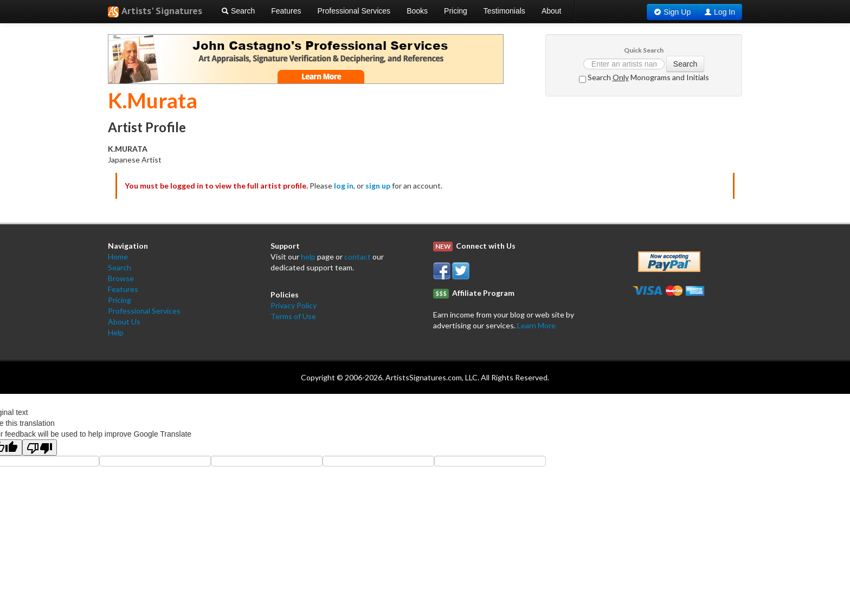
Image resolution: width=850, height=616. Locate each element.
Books (417, 11)
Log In (725, 12)
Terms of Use (293, 316)
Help (116, 332)
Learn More (536, 325)
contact (358, 257)
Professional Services (354, 11)
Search (238, 11)
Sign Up (677, 12)
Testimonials (504, 11)
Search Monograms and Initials (644, 78)
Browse (121, 278)
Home (118, 257)
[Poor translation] (40, 448)
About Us (124, 322)
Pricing (456, 11)
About (552, 11)
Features (286, 11)
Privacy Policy (294, 305)
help (308, 257)
